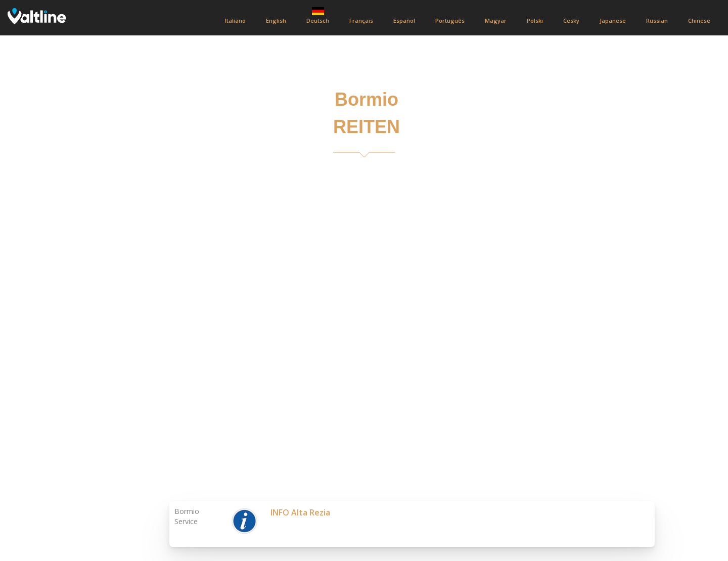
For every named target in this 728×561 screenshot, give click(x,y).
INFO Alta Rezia (300, 512)
